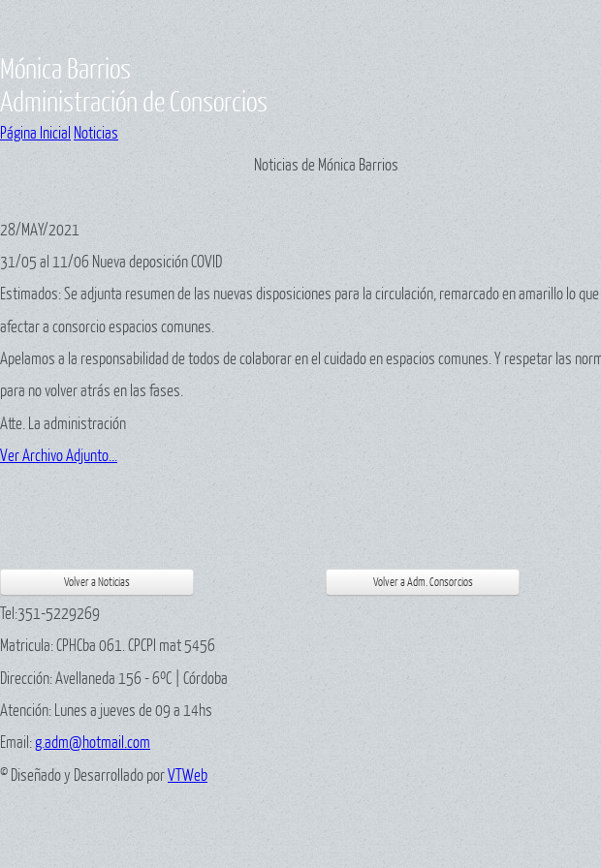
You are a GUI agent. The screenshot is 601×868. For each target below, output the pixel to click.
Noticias (96, 132)
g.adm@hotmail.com (93, 742)
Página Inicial (35, 132)
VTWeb (188, 775)
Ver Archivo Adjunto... (59, 455)
